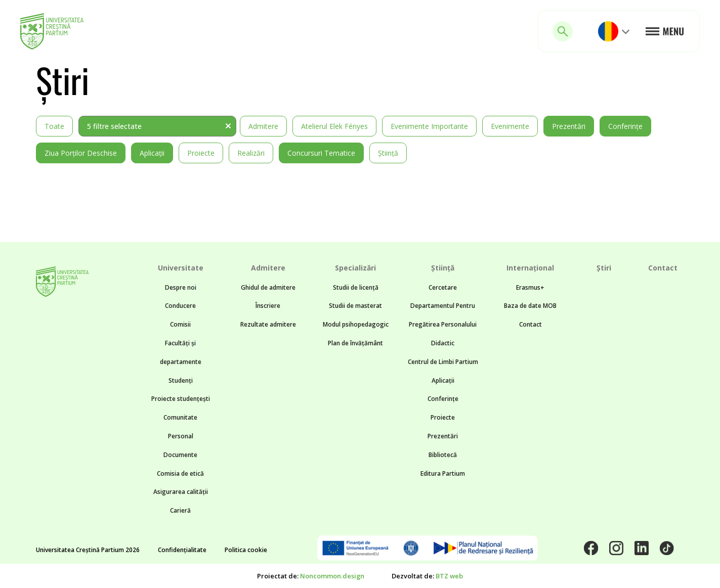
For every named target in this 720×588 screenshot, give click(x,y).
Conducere (180, 306)
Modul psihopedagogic (356, 324)
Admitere (263, 126)
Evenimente (510, 126)
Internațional (530, 268)
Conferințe (625, 126)
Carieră (180, 510)
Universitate (181, 268)
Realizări (251, 153)
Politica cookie (246, 550)
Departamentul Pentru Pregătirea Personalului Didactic (443, 324)
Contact (531, 324)
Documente (180, 455)
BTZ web (449, 576)
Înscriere (268, 306)
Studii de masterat (355, 306)
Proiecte (201, 153)
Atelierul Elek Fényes (334, 126)
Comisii (180, 324)
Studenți (181, 380)
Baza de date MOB (530, 306)
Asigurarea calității (181, 492)
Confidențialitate (182, 550)
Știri (604, 268)
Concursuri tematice (321, 153)
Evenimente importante (429, 126)
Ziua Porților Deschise (81, 153)
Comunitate (180, 417)
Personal (181, 436)
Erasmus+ (530, 287)
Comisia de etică (180, 473)
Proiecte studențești (181, 399)
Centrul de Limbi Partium (443, 362)
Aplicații (152, 153)
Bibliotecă (443, 455)
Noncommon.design (332, 576)
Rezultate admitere (268, 324)
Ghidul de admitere (268, 287)
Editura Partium (443, 473)
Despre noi (181, 287)
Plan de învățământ (355, 343)
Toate (54, 126)
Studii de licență (356, 287)
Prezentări (569, 126)
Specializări (355, 268)
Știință (388, 153)
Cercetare (443, 287)
